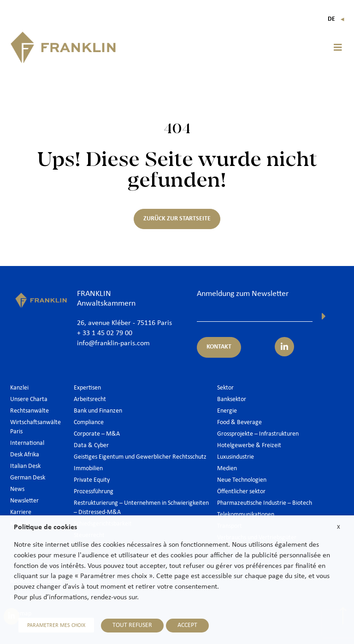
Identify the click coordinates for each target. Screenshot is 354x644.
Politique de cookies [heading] (45, 527)
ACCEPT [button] (187, 625)
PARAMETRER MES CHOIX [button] (56, 626)
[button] (338, 47)
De (336, 19)
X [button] (339, 527)
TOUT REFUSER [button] (132, 625)
